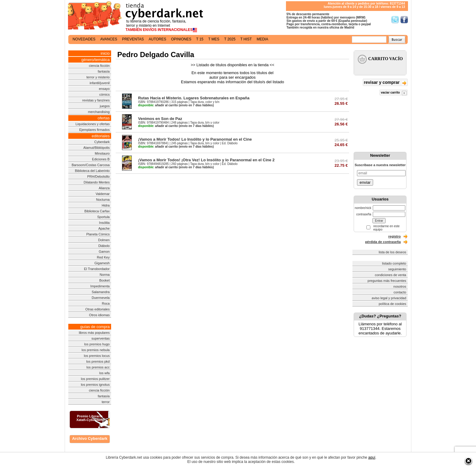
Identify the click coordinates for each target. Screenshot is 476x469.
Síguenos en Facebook (404, 20)
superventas (100, 338)
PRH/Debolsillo (98, 176)
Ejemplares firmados (94, 130)
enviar (365, 182)
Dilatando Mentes (97, 182)
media (262, 39)
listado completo (394, 263)
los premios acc (98, 367)
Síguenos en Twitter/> (395, 20)
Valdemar (103, 194)
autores (158, 39)
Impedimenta (100, 286)
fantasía (104, 71)
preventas (133, 39)
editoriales (101, 136)
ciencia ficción (99, 66)
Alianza (104, 188)
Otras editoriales (97, 309)
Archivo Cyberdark (90, 438)
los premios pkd (98, 361)
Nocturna (103, 200)
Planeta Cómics (98, 234)
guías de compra (95, 327)
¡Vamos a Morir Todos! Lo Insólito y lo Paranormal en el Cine (195, 139)
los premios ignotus (95, 385)
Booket (104, 280)
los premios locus (97, 356)
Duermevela (101, 298)
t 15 (200, 39)
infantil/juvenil (100, 83)
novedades (84, 39)
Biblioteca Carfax (97, 211)
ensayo (104, 89)
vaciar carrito (394, 93)
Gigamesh (102, 263)
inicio (105, 53)
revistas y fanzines (96, 100)
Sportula (103, 217)
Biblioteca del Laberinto (92, 171)
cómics (104, 94)
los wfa (104, 373)
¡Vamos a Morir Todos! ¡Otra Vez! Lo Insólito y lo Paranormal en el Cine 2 (206, 160)
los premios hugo (97, 344)
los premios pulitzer (95, 379)
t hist (246, 39)
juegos (105, 106)
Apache (104, 228)
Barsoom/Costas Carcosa (91, 165)
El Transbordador (97, 269)
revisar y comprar (385, 83)
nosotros (400, 286)
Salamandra (101, 292)
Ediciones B (101, 159)
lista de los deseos (393, 252)
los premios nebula (96, 350)
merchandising (99, 112)
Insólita (104, 223)
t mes (214, 39)
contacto (400, 292)
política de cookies (393, 304)
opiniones (181, 39)
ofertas (104, 118)
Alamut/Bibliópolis (96, 148)
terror (106, 402)
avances (109, 39)
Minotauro (102, 153)
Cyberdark (102, 142)
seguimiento (397, 269)
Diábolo (104, 246)
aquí (372, 457)
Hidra (106, 205)
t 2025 (230, 39)
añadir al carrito (158, 105)
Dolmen (104, 240)
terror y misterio (98, 77)
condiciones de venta (391, 275)
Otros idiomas (99, 315)
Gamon (104, 252)
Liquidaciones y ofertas (93, 124)
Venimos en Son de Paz (160, 119)
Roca (106, 303)
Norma (105, 275)
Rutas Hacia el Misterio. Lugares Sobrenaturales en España (194, 98)
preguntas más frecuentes (387, 281)
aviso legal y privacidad (389, 298)
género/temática (95, 60)
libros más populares (94, 333)
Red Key (103, 257)
